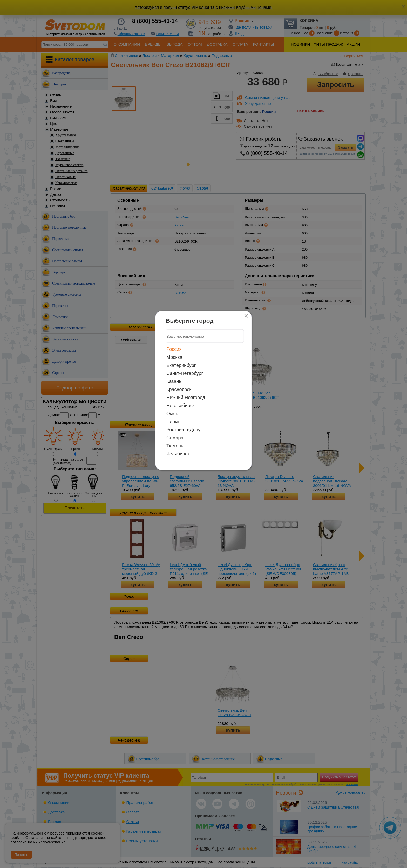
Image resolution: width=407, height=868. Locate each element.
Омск (172, 414)
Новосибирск (181, 406)
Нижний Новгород (186, 398)
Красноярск (179, 389)
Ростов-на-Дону (183, 430)
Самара (175, 438)
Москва (174, 357)
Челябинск (178, 454)
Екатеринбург (181, 365)
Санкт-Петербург (185, 373)
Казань (174, 381)
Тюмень (175, 446)
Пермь (174, 422)
